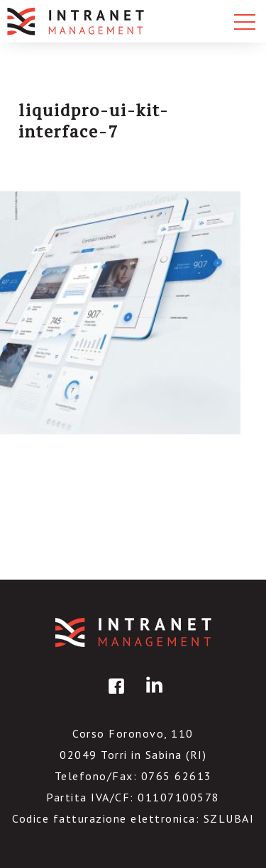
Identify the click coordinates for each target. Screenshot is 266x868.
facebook (114, 696)
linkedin (152, 696)
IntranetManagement (133, 632)
